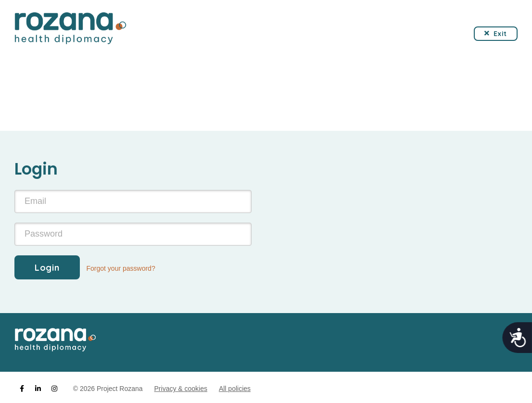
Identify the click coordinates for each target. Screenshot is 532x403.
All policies (235, 389)
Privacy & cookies (181, 389)
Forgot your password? (121, 268)
